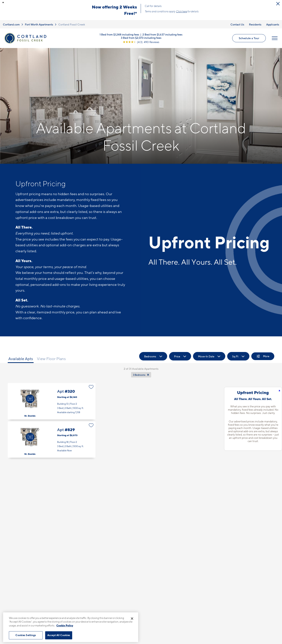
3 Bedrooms (139, 375)
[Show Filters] (263, 356)
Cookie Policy (65, 625)
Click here (182, 11)
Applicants (273, 24)
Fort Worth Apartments (39, 24)
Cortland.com (11, 24)
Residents (255, 24)
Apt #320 (52, 401)
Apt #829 (52, 440)
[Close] (132, 619)
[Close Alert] (278, 4)
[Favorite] (91, 387)
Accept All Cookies (59, 635)
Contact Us (237, 24)
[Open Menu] (275, 38)
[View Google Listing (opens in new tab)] (141, 42)
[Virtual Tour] (30, 399)
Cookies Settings (26, 635)
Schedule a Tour (249, 38)
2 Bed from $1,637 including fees (162, 34)
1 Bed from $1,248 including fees (119, 34)
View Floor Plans (51, 359)
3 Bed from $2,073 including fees (141, 38)
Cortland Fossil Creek (72, 24)
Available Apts (21, 359)
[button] (3, 3)
